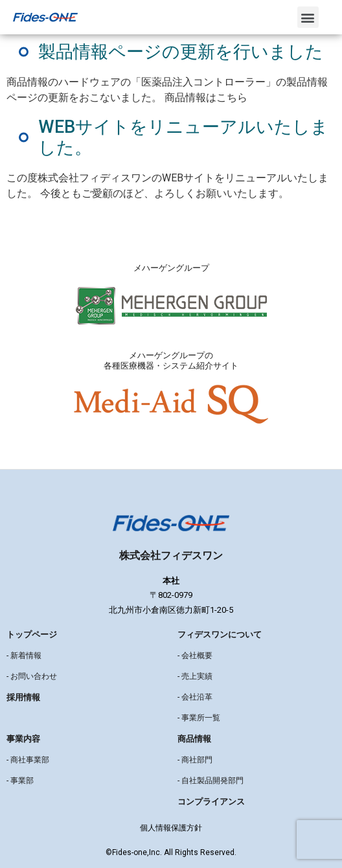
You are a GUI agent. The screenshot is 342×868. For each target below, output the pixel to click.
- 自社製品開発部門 (211, 781)
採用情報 (23, 697)
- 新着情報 (24, 656)
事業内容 (23, 739)
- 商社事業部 (28, 760)
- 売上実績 (195, 676)
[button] (308, 17)
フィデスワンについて (220, 634)
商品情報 (194, 739)
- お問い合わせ (32, 676)
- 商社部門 (195, 760)
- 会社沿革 (195, 697)
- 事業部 (20, 781)
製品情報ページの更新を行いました (181, 52)
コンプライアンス (211, 802)
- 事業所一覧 (199, 718)
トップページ (32, 634)
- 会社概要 (195, 656)
